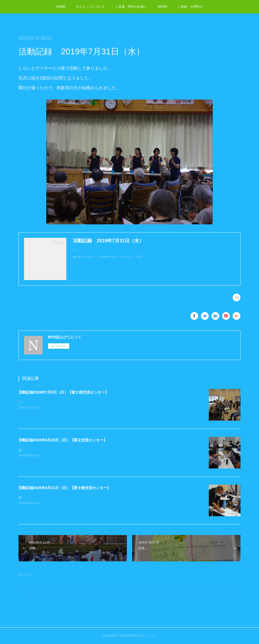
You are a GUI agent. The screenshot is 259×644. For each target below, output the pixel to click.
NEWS (162, 7)
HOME (61, 7)
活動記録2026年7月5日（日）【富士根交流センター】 (64, 392)
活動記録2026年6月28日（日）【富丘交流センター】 (63, 440)
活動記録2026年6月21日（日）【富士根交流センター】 (65, 488)
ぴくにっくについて (90, 7)
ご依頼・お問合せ (190, 7)
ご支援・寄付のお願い (131, 7)
